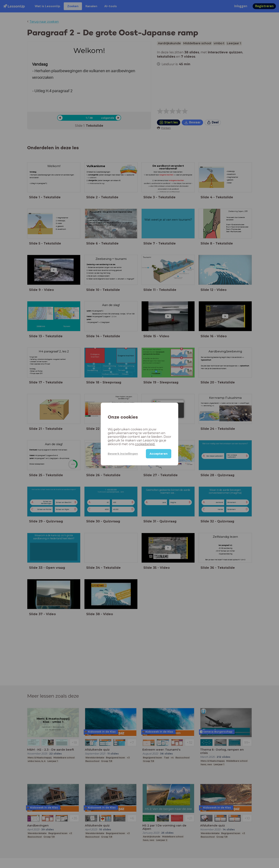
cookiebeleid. (145, 444)
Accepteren (159, 454)
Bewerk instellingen (123, 454)
